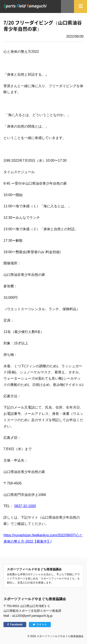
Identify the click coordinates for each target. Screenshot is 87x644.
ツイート (42, 625)
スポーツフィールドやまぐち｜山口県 (25, 6)
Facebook (16, 625)
